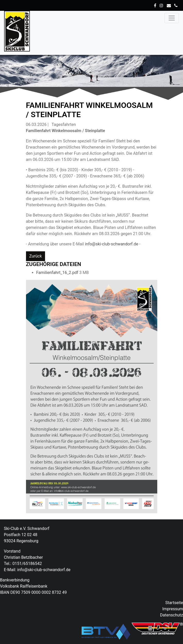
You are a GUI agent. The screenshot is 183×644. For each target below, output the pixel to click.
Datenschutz (172, 615)
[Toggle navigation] (172, 18)
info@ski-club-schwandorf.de (112, 244)
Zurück (36, 256)
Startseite (174, 603)
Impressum (173, 609)
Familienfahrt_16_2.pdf (58, 273)
